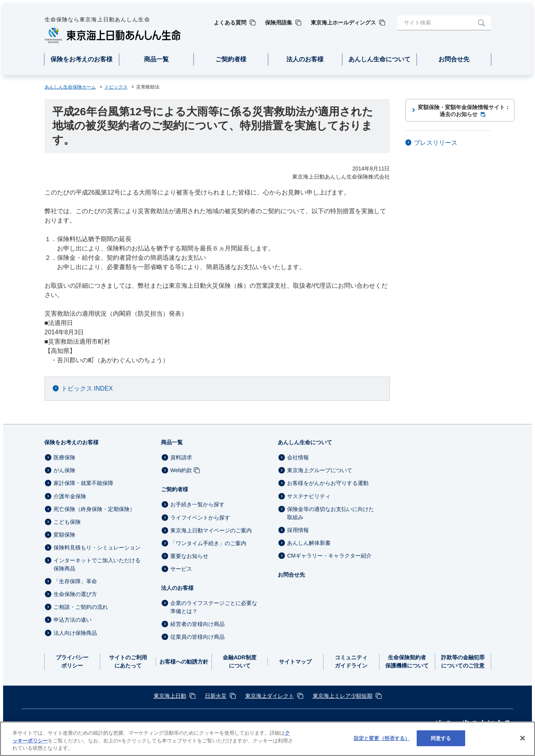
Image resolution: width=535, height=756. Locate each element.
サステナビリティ (309, 496)
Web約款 (181, 470)
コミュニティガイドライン (351, 661)
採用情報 (298, 530)
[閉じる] (523, 738)
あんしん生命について (305, 442)
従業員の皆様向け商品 (197, 637)
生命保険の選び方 (75, 594)
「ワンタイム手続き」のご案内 (208, 543)
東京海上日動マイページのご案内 (211, 530)
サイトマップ (295, 662)
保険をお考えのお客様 (71, 442)
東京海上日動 (170, 696)
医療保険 (64, 457)
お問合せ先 (291, 575)
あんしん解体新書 (309, 543)
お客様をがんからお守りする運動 (328, 483)
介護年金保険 (70, 496)
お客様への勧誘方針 (184, 662)
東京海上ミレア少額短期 (343, 696)
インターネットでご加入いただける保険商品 (97, 564)
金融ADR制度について (239, 661)
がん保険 (64, 470)
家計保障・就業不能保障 (83, 483)
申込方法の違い (73, 620)
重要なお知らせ (189, 556)
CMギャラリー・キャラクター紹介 (329, 556)
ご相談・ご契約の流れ (81, 607)
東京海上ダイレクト (270, 696)
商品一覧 (172, 442)
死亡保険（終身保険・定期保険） (94, 509)
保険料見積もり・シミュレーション (97, 547)
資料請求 (181, 457)
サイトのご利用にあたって (128, 661)
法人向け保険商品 (75, 633)
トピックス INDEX (87, 388)
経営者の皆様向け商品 (197, 624)
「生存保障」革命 (75, 581)
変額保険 (64, 535)
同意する (441, 738)
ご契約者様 (175, 489)
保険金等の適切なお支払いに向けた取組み (331, 513)
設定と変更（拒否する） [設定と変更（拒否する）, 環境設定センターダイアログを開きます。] (382, 738)
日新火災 (216, 696)
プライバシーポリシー (72, 661)
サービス (181, 569)
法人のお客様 (177, 588)
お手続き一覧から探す (197, 505)
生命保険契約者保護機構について (407, 661)
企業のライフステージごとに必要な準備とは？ (214, 607)
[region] (267, 739)
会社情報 (298, 457)
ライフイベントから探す (200, 518)
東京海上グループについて (320, 470)
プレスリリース (436, 143)
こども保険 (67, 522)
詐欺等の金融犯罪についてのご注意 (463, 661)
